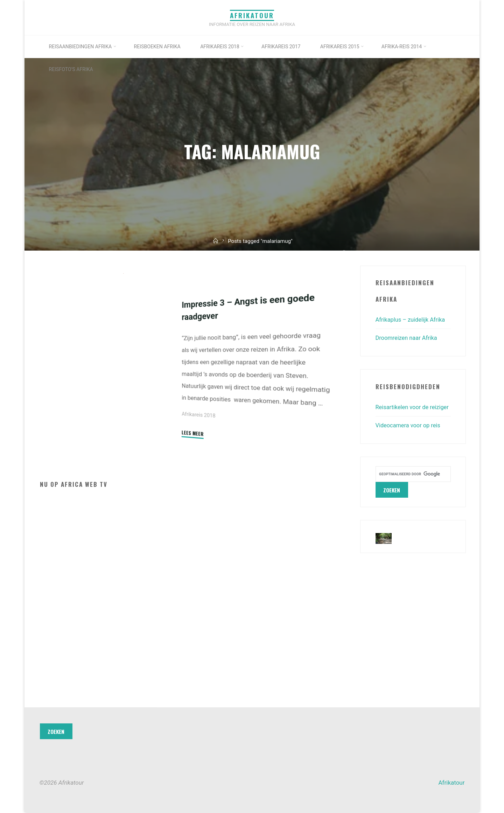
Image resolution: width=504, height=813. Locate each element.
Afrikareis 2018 (199, 415)
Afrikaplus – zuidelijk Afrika (412, 320)
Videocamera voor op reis (409, 436)
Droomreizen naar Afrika (408, 338)
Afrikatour (252, 15)
